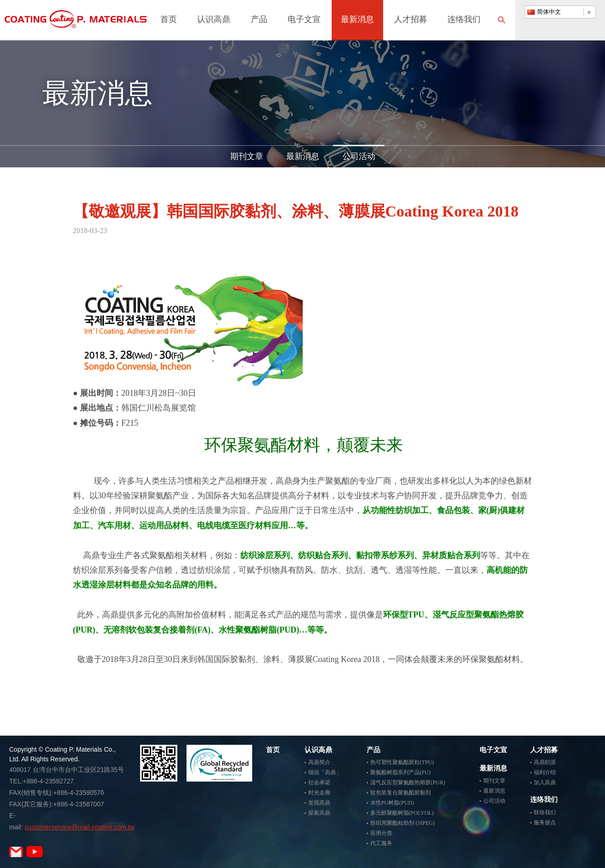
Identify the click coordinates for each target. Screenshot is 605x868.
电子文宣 (304, 20)
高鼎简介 (319, 762)
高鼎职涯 (545, 762)
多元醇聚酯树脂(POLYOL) (402, 813)
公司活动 (359, 156)
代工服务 (381, 843)
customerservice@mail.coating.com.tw (79, 827)
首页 (169, 20)
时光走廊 (319, 793)
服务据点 (545, 822)
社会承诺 (319, 782)
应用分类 (381, 833)
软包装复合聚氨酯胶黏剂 (401, 793)
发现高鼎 (319, 803)
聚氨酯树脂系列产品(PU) (400, 772)
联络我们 (545, 812)
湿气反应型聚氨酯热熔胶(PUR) (408, 782)
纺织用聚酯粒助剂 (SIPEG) (402, 823)
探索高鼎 (319, 813)
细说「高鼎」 (325, 772)
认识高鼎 (214, 20)
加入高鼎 (545, 782)
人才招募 (411, 20)
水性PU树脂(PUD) (392, 803)
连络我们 (464, 20)
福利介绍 (545, 772)
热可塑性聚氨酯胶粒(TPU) (402, 762)
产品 (259, 20)
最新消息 (357, 20)
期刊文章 (247, 156)
